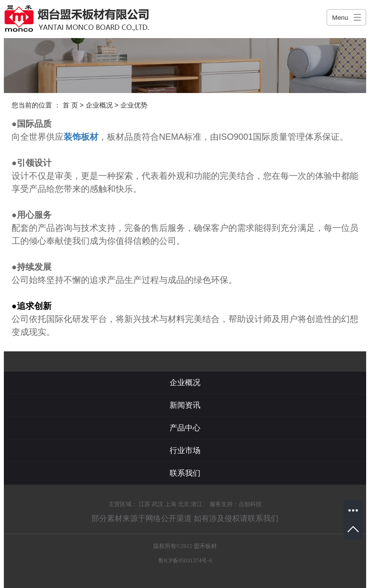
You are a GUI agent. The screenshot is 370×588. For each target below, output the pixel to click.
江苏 (145, 504)
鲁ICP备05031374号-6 (185, 561)
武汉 (158, 504)
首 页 (70, 105)
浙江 (197, 504)
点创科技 (250, 504)
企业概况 (99, 105)
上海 (171, 504)
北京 (184, 504)
